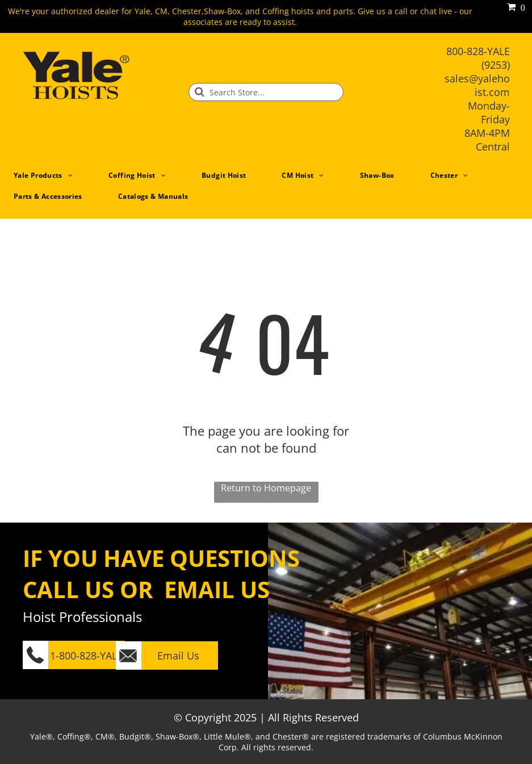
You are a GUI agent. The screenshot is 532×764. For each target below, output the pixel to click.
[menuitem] (47, 175)
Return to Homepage (266, 488)
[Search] (266, 92)
